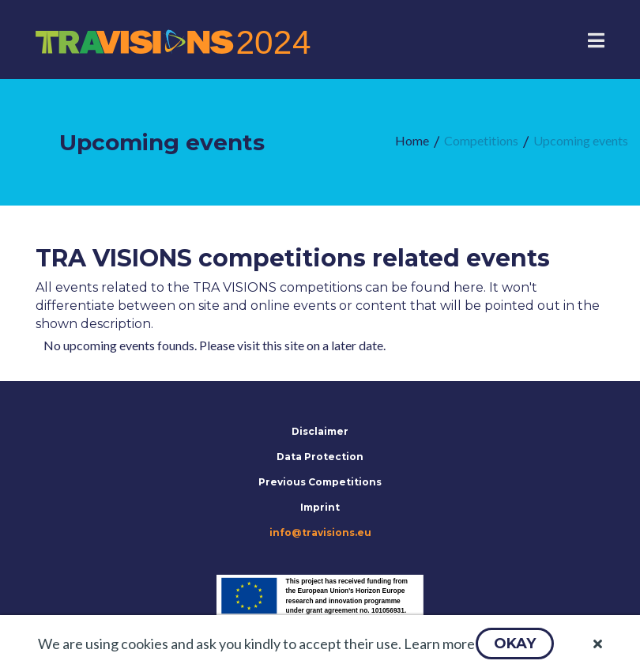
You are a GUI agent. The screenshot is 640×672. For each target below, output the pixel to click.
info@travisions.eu (320, 532)
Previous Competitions (320, 482)
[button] (515, 644)
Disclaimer (320, 431)
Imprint (320, 507)
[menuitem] (412, 141)
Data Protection (320, 457)
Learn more (439, 644)
